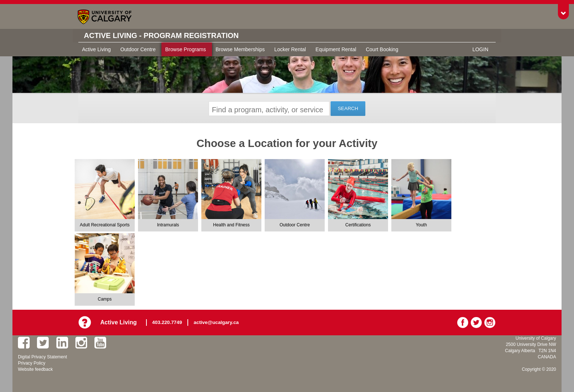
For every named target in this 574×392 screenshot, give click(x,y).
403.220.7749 (167, 322)
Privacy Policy (32, 363)
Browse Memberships (240, 49)
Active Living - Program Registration (161, 35)
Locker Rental (290, 49)
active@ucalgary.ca (216, 322)
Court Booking (382, 49)
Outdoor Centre (138, 49)
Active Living (96, 49)
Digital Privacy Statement (42, 357)
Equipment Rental (336, 49)
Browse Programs (185, 49)
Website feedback (35, 369)
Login (480, 49)
